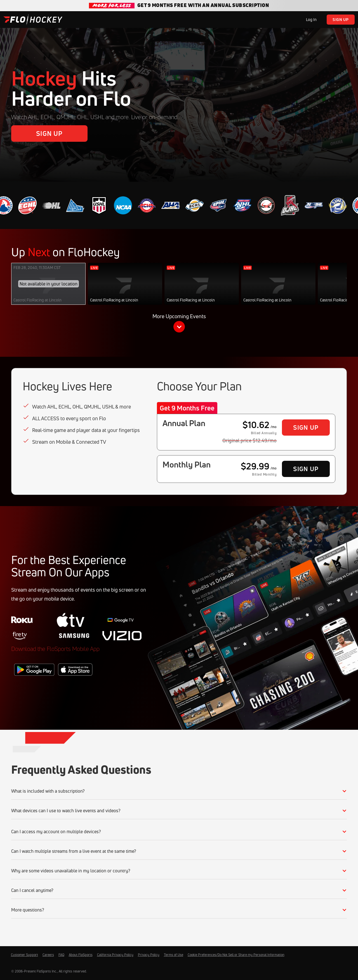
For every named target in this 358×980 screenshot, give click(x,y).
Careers (48, 955)
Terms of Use (174, 955)
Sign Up (341, 19)
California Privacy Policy (115, 955)
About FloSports (81, 955)
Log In (311, 19)
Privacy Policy (149, 955)
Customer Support (24, 955)
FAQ (61, 955)
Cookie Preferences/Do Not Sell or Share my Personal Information (236, 955)
